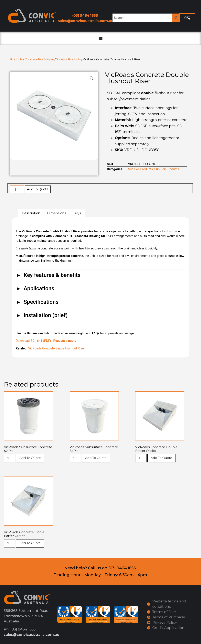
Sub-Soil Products (68, 59)
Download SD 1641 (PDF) (33, 341)
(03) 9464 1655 (85, 15)
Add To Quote (38, 189)
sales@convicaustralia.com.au (86, 21)
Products (16, 59)
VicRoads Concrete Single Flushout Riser (56, 348)
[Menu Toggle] (100, 38)
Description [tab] (31, 213)
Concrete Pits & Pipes (39, 59)
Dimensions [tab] (57, 213)
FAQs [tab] (77, 213)
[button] (91, 78)
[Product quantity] (17, 189)
